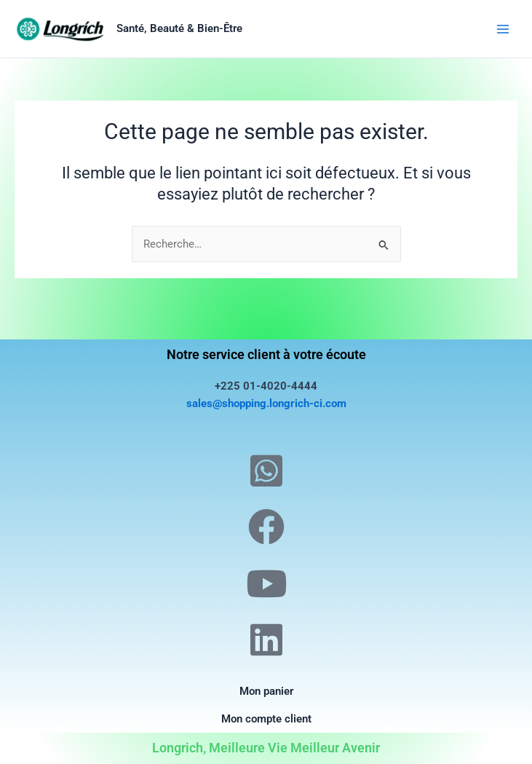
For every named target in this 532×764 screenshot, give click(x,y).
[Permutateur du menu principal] (503, 28)
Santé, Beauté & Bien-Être (179, 28)
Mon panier (266, 691)
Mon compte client (266, 719)
